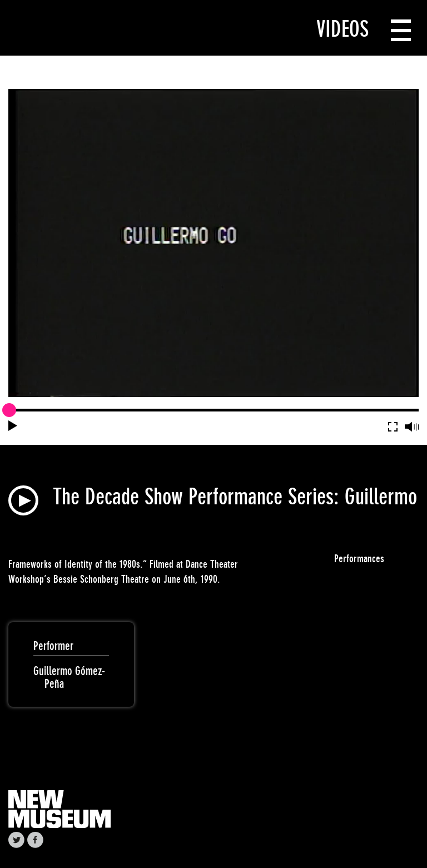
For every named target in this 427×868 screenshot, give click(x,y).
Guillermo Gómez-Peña (69, 677)
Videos (342, 29)
